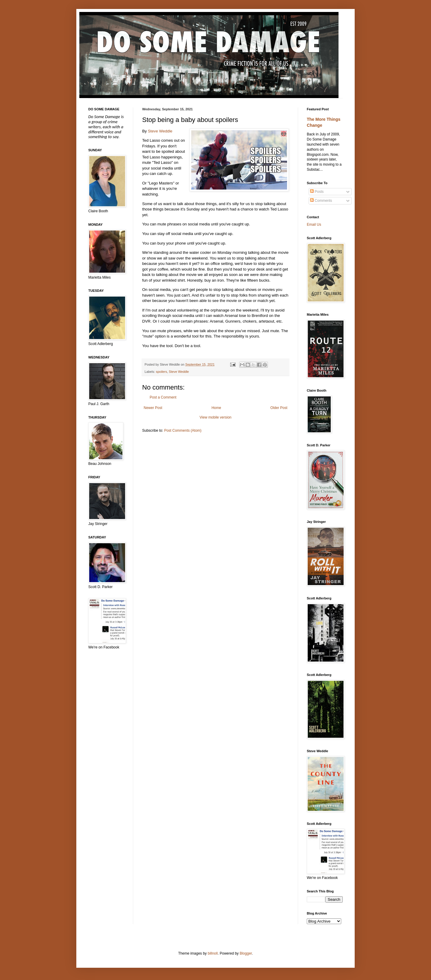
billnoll (213, 953)
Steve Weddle (160, 131)
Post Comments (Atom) (183, 431)
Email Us (314, 225)
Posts (317, 192)
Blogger (246, 953)
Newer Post (153, 408)
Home (216, 408)
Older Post (279, 408)
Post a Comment (163, 397)
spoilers (161, 372)
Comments (321, 201)
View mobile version (216, 417)
